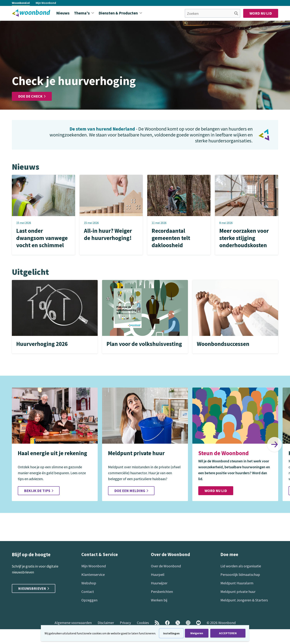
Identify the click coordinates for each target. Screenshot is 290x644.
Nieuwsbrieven (34, 588)
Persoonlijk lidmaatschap (240, 574)
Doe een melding (131, 491)
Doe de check (32, 96)
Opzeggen (89, 600)
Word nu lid (261, 13)
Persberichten (162, 592)
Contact (88, 592)
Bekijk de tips (39, 491)
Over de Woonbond (166, 566)
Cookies (143, 623)
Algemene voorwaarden (73, 623)
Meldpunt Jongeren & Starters (244, 600)
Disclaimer (106, 623)
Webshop (89, 583)
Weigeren (197, 633)
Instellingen (171, 633)
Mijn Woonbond (46, 3)
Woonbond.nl (21, 3)
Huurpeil (158, 574)
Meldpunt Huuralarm (237, 583)
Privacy (125, 623)
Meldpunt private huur (238, 592)
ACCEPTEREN (228, 633)
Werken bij (159, 600)
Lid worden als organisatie (241, 566)
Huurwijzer (159, 583)
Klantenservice (93, 574)
